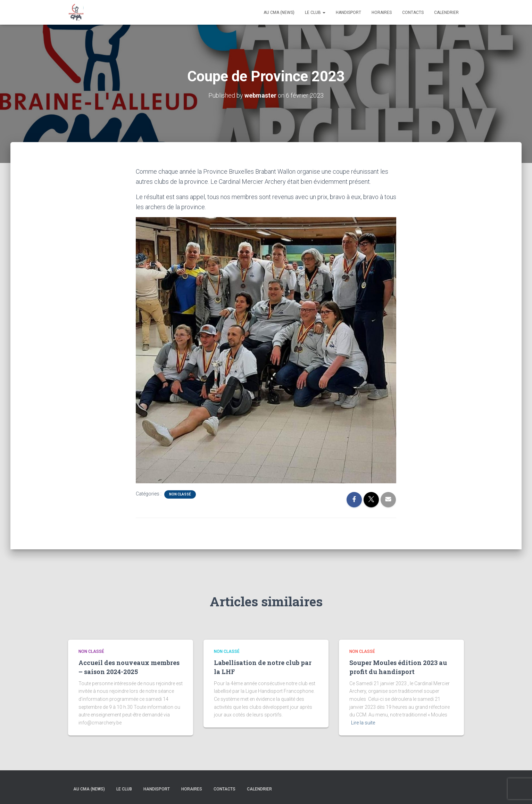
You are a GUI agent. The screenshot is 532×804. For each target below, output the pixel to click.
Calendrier (446, 13)
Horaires (382, 13)
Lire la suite (363, 723)
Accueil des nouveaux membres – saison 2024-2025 (129, 667)
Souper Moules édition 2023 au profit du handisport (398, 667)
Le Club (315, 13)
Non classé (180, 494)
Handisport (348, 13)
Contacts (413, 13)
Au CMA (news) (279, 13)
